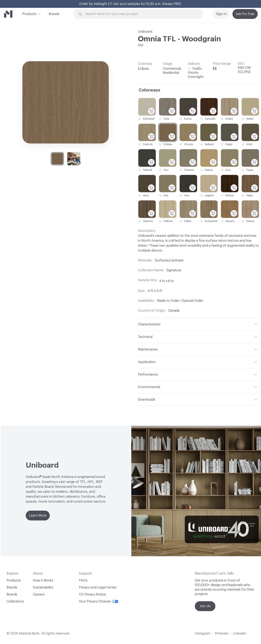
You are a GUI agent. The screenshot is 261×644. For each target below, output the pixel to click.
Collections (15, 601)
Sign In (221, 14)
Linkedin (240, 634)
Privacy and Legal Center (98, 587)
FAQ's (83, 580)
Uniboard (145, 32)
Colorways (150, 90)
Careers (39, 594)
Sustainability (43, 587)
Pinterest (222, 634)
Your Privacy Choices (99, 601)
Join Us (205, 606)
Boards (12, 594)
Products (29, 14)
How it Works (43, 580)
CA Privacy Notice (92, 594)
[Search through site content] (140, 14)
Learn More (38, 516)
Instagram (203, 634)
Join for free (245, 14)
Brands (54, 14)
